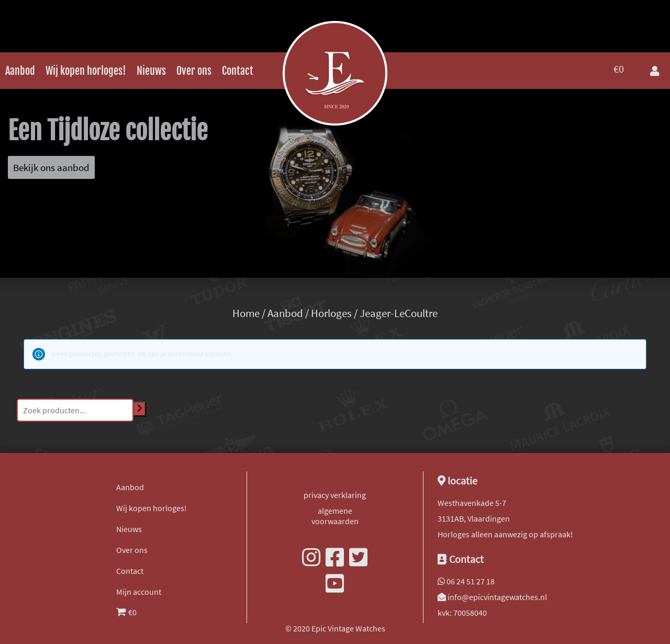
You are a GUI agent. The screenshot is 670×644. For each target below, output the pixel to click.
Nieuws (151, 71)
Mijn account (139, 592)
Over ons (194, 71)
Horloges (331, 313)
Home (246, 313)
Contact (238, 71)
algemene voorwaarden (335, 516)
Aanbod (20, 71)
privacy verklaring (335, 495)
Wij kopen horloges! (86, 71)
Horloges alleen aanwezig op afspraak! (505, 534)
